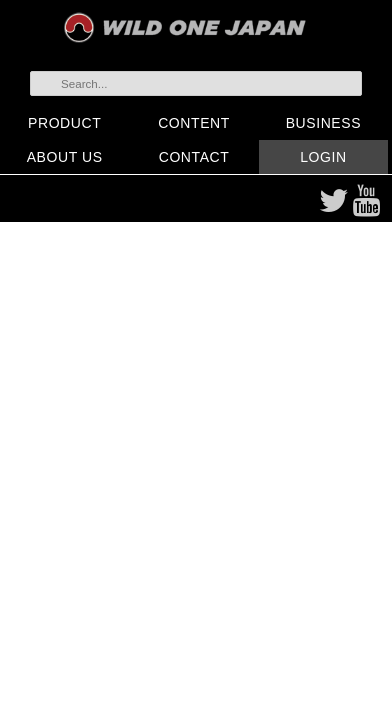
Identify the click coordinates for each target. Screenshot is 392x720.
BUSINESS (323, 123)
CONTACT (194, 157)
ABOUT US (65, 157)
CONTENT (194, 123)
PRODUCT (64, 123)
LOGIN (323, 157)
